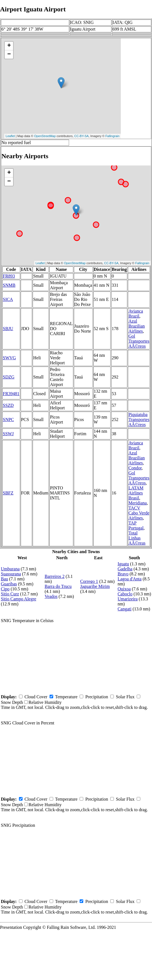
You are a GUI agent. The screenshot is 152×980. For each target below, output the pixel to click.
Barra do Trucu (58, 586)
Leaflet (10, 136)
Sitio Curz (10, 594)
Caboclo (125, 594)
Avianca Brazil (136, 314)
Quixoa (124, 589)
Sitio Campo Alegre (19, 599)
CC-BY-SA (82, 136)
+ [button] (9, 46)
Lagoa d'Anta (129, 579)
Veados (51, 596)
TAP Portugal (136, 525)
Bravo (123, 574)
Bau (4, 579)
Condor (135, 468)
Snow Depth (12, 702)
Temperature (66, 697)
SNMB (9, 285)
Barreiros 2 (55, 576)
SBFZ (8, 493)
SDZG (9, 377)
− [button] (9, 55)
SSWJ (8, 434)
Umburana (10, 569)
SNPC (8, 420)
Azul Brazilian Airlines (137, 326)
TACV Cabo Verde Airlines (139, 513)
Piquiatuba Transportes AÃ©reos (139, 420)
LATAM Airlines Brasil (136, 493)
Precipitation (97, 697)
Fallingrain (112, 136)
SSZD (8, 405)
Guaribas (9, 584)
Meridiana (138, 503)
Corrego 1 (89, 581)
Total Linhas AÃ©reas (137, 538)
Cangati (124, 609)
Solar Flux (125, 697)
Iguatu (123, 564)
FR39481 (11, 394)
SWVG (9, 358)
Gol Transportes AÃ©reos (139, 341)
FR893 (9, 276)
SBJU (8, 329)
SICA (8, 299)
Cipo (5, 589)
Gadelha (125, 569)
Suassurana (11, 574)
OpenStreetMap (45, 136)
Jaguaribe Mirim (95, 586)
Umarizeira (128, 599)
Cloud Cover (36, 697)
